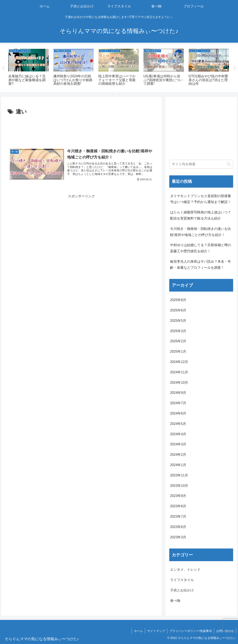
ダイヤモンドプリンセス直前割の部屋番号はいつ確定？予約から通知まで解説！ (201, 199)
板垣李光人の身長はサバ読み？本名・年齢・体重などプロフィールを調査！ (201, 265)
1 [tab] (113, 95)
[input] (201, 164)
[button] (229, 164)
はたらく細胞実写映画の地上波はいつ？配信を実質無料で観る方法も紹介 (201, 215)
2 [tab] (119, 95)
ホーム (138, 631)
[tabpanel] (28, 68)
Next (235, 68)
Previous (3, 68)
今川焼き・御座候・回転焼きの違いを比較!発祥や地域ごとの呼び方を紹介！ (201, 232)
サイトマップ (156, 631)
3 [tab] (125, 95)
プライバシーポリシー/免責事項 (191, 631)
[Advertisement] (81, 129)
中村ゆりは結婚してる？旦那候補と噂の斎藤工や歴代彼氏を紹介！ (201, 248)
